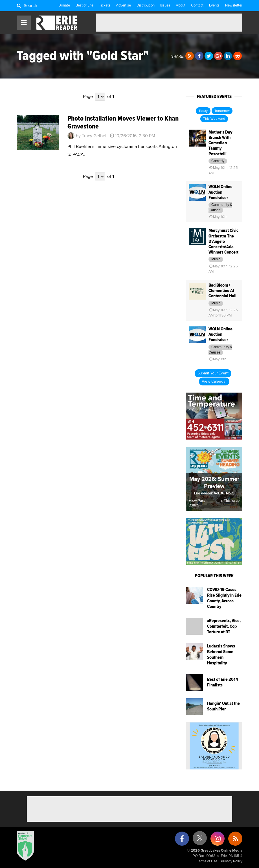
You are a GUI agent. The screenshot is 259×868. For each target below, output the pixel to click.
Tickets (105, 6)
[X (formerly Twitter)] (200, 840)
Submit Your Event (213, 373)
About (181, 6)
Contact (197, 6)
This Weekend (214, 119)
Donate (64, 6)
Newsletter (234, 6)
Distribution (146, 6)
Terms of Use (207, 861)
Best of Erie (84, 6)
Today (203, 111)
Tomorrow (222, 111)
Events (214, 6)
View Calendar (214, 381)
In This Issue (230, 501)
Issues (165, 6)
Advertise (123, 6)
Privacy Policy (232, 861)
